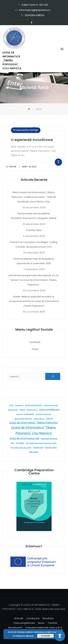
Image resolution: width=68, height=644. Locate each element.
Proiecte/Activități (26, 130)
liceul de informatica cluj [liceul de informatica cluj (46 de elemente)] (24, 438)
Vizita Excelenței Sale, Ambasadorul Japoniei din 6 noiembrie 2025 (34, 261)
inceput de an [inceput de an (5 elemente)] (39, 419)
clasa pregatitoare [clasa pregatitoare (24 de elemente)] (49, 409)
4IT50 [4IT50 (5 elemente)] (11, 405)
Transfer (52, 623)
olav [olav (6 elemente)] (12, 443)
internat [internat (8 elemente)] (49, 419)
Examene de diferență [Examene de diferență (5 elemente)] (23, 419)
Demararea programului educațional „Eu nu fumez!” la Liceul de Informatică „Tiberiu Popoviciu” (34, 280)
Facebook (32, 23)
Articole (19, 618)
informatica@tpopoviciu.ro (35, 10)
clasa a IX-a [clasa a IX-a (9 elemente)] (32, 410)
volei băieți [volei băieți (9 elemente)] (34, 452)
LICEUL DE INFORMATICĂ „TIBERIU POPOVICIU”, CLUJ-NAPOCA (12, 60)
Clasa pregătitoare (24, 623)
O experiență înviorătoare (32, 140)
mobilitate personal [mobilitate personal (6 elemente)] (49, 439)
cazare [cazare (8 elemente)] (22, 410)
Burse (41, 623)
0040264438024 (35, 15)
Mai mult (30, 636)
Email (36, 23)
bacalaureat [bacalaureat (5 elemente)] (13, 410)
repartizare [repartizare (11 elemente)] (38, 447)
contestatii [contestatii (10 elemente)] (29, 414)
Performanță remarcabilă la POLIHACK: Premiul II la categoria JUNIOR (34, 216)
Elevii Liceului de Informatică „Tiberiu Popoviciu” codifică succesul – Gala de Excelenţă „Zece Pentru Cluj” (34, 197)
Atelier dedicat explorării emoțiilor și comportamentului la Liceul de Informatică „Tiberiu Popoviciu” (34, 301)
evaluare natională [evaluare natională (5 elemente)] (43, 414)
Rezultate (48, 618)
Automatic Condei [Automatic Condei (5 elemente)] (51, 405)
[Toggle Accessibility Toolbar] (60, 636)
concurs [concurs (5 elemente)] (19, 414)
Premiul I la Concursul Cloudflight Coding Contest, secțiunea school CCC (34, 244)
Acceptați (45, 636)
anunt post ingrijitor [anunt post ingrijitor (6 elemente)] (34, 405)
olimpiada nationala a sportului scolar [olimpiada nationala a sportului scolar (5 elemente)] (41, 443)
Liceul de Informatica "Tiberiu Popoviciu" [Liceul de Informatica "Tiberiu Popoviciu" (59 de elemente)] (34, 423)
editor (11, 167)
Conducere (33, 618)
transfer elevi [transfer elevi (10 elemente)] (51, 447)
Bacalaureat (15, 628)
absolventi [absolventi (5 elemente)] (19, 405)
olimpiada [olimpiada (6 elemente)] (20, 443)
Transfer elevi (34, 230)
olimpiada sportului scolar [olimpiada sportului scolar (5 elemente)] (21, 447)
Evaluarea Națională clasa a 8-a (44, 628)
